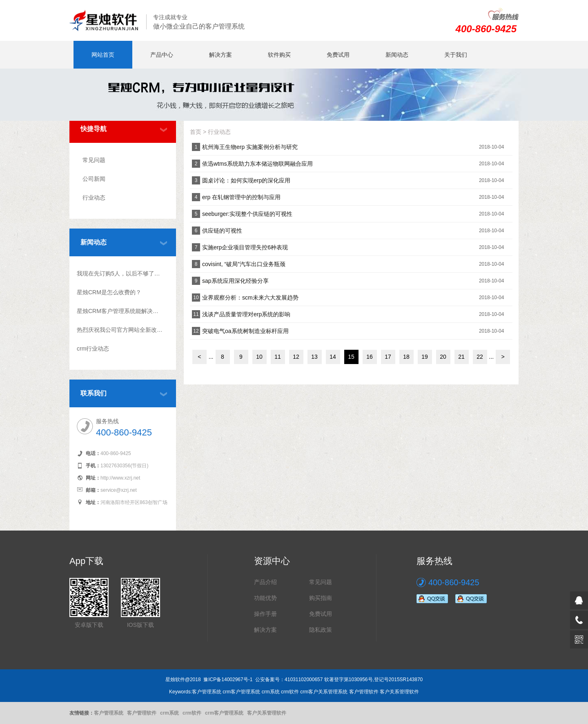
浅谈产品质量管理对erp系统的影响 (246, 314)
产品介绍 (265, 582)
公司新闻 (94, 179)
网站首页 (103, 55)
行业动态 (94, 198)
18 (406, 357)
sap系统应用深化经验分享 (235, 281)
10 (259, 357)
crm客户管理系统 (224, 713)
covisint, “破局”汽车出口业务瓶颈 (244, 264)
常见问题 (94, 160)
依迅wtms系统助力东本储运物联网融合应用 (257, 164)
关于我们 (456, 55)
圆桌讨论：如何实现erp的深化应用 (246, 180)
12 (296, 357)
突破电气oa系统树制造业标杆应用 (245, 331)
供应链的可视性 (222, 231)
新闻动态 (397, 55)
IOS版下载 (140, 625)
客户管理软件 (142, 713)
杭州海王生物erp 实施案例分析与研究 (250, 147)
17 (388, 357)
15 (351, 357)
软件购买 (279, 55)
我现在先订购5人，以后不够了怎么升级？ (120, 273)
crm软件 (192, 713)
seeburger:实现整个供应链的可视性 (247, 214)
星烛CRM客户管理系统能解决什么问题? (120, 311)
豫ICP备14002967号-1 (228, 680)
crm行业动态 (93, 349)
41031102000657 (304, 680)
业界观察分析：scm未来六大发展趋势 (250, 298)
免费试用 (338, 55)
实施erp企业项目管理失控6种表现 (245, 247)
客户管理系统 (109, 713)
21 (461, 357)
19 (425, 357)
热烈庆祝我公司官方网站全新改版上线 (120, 330)
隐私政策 (321, 630)
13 (314, 357)
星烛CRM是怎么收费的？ (109, 292)
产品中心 (162, 55)
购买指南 (321, 598)
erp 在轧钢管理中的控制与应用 (241, 197)
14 (333, 357)
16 (370, 357)
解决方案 (220, 55)
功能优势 (265, 598)
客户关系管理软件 (267, 713)
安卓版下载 (89, 625)
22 (480, 357)
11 (278, 357)
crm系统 (169, 713)
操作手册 (265, 614)
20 (443, 357)
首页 (196, 132)
